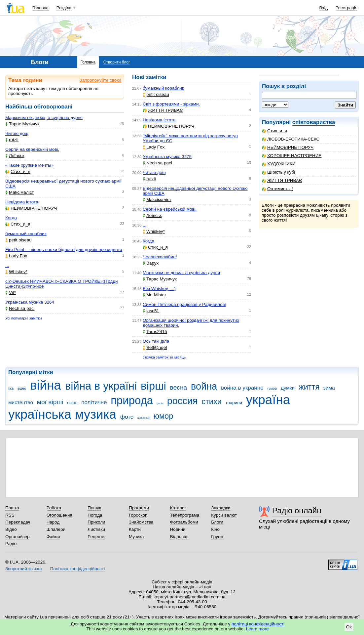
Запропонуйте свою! (100, 80)
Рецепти (96, 537)
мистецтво (21, 402)
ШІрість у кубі (278, 172)
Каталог (178, 508)
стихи (212, 402)
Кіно (215, 529)
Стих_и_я (274, 131)
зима (329, 388)
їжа (11, 388)
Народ (53, 522)
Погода (95, 515)
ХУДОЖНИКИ (279, 164)
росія (160, 403)
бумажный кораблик (26, 234)
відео (22, 388)
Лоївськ (15, 156)
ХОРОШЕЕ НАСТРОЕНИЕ (292, 156)
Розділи (64, 8)
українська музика (62, 414)
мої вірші (50, 402)
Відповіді (179, 537)
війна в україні (101, 386)
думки (288, 388)
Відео (11, 529)
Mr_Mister (154, 295)
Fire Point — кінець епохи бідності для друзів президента (64, 250)
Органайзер (17, 537)
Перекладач (18, 522)
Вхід (324, 8)
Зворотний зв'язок (24, 569)
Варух (151, 263)
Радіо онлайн (297, 510)
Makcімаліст (20, 192)
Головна (40, 8)
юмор (164, 416)
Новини (178, 529)
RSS (10, 515)
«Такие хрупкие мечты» (29, 165)
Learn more (257, 629)
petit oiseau (18, 240)
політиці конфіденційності (258, 624)
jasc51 (151, 311)
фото (127, 417)
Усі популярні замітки (24, 318)
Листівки (96, 529)
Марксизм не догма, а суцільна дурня (44, 118)
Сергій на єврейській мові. (32, 149)
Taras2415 (155, 332)
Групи (217, 537)
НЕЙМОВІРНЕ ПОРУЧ (288, 147)
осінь (72, 403)
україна (268, 400)
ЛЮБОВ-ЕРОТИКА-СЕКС (291, 139)
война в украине (242, 388)
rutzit (12, 140)
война (204, 386)
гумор (272, 388)
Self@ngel (155, 347)
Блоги (217, 522)
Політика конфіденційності (77, 569)
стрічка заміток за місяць (164, 357)
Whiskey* (16, 272)
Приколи (96, 522)
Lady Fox (16, 256)
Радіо (11, 544)
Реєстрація (346, 8)
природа (132, 400)
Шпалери (56, 529)
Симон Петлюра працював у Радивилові (184, 304)
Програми (139, 508)
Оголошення (59, 515)
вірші (153, 386)
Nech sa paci (20, 308)
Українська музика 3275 (167, 157)
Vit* (11, 293)
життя (309, 387)
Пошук (94, 508)
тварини (234, 403)
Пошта (12, 508)
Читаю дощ (17, 133)
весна (179, 387)
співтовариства (314, 122)
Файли (53, 537)
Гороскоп (138, 515)
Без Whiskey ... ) (159, 289)
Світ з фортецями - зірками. (171, 104)
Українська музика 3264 (30, 302)
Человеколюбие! (160, 257)
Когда (11, 218)
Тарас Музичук (22, 124)
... (7, 265)
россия (182, 401)
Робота (54, 508)
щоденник (144, 418)
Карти (135, 529)
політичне (94, 402)
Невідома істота (22, 202)
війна (46, 385)
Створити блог (117, 62)
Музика (136, 537)
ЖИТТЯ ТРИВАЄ (282, 180)
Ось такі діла (156, 341)
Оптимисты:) (278, 189)
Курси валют (224, 515)
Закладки (221, 508)
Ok (349, 627)
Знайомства (141, 522)
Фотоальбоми (184, 522)
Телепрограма (185, 515)
